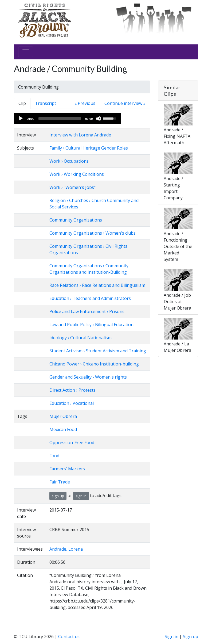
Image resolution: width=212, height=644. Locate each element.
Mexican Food (63, 429)
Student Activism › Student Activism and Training (98, 351)
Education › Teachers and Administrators (90, 298)
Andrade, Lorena (66, 549)
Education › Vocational (72, 403)
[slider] (60, 119)
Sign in (172, 637)
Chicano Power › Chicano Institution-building (94, 364)
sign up (58, 496)
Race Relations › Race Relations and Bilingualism (97, 285)
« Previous (85, 103)
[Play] (21, 119)
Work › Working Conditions (77, 174)
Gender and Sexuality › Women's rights (88, 377)
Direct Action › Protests (72, 390)
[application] (67, 119)
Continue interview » (125, 103)
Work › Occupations (69, 161)
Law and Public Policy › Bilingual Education (91, 325)
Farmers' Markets (67, 469)
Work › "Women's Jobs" (72, 187)
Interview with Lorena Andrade (80, 135)
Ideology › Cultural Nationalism (81, 338)
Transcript (46, 103)
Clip (22, 103)
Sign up (191, 637)
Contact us (69, 637)
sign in (81, 496)
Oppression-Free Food (72, 443)
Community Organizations (76, 220)
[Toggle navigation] (26, 52)
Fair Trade (60, 482)
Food (54, 456)
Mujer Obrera (63, 416)
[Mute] (99, 119)
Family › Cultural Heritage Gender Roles (89, 148)
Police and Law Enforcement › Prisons (87, 311)
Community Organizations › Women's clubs (93, 233)
